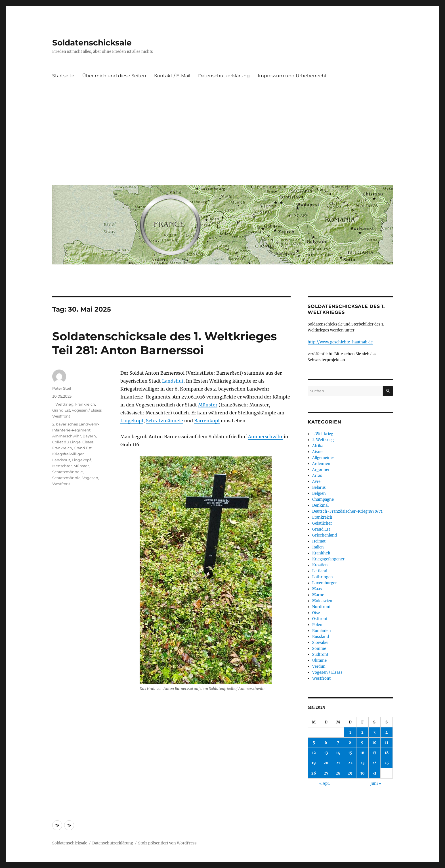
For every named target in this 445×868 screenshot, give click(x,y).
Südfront (320, 655)
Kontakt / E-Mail (172, 76)
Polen (317, 625)
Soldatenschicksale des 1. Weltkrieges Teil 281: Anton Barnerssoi (164, 343)
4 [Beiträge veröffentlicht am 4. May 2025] (387, 732)
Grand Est (61, 410)
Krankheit (321, 553)
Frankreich (85, 404)
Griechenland (325, 535)
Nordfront (321, 607)
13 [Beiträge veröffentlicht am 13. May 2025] (326, 753)
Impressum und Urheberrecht (292, 76)
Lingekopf (132, 421)
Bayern (89, 436)
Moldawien (322, 601)
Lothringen (323, 577)
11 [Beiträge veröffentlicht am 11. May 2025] (387, 743)
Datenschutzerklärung (224, 76)
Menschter (62, 466)
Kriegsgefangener (328, 559)
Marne (318, 595)
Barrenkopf (207, 421)
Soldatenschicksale (92, 43)
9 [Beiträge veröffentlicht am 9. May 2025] (362, 743)
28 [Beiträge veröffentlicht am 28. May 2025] (338, 773)
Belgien (319, 494)
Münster (208, 405)
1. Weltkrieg (63, 404)
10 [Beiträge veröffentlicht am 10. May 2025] (374, 743)
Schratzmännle (66, 478)
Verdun (319, 666)
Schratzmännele (164, 421)
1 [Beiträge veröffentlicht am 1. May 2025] (350, 732)
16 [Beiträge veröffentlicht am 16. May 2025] (362, 753)
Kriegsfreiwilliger (68, 454)
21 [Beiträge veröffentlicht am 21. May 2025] (338, 763)
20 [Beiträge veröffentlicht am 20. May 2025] (326, 763)
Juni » (376, 784)
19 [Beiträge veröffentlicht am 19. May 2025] (314, 763)
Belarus (319, 488)
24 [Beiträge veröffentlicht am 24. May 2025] (374, 763)
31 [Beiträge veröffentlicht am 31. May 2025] (374, 773)
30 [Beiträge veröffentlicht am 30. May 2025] (362, 773)
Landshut (173, 381)
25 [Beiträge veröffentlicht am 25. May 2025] (387, 763)
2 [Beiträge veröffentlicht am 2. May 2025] (362, 732)
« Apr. (325, 784)
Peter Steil (62, 388)
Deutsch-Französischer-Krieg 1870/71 (347, 511)
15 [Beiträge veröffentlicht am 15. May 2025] (350, 753)
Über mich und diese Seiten (114, 76)
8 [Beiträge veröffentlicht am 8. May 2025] (350, 743)
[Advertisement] (224, 138)
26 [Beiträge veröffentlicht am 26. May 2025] (314, 773)
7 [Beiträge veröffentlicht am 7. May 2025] (338, 743)
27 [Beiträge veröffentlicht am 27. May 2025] (326, 773)
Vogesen (90, 478)
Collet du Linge (66, 442)
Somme (319, 649)
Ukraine (319, 661)
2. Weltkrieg (323, 440)
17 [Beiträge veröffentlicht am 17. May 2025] (374, 753)
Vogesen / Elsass (87, 410)
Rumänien (322, 631)
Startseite (63, 76)
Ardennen (321, 464)
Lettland (320, 571)
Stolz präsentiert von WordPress (167, 843)
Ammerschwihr (265, 437)
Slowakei (320, 643)
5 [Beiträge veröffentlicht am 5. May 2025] (314, 743)
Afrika (318, 446)
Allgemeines (323, 458)
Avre (316, 482)
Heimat (319, 541)
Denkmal (320, 505)
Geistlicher (322, 523)
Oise (316, 613)
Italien (318, 547)
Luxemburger (325, 583)
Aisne (317, 452)
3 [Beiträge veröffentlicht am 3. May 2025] (374, 732)
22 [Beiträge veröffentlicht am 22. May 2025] (350, 763)
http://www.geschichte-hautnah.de (340, 342)
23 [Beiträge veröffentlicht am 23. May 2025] (362, 763)
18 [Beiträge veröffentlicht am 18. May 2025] (387, 753)
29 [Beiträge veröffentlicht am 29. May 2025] (350, 773)
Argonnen (321, 470)
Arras (317, 476)
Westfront (61, 416)
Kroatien (320, 565)
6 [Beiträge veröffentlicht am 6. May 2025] (326, 743)
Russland (321, 637)
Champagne (323, 499)
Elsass (88, 442)
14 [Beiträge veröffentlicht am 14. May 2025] (338, 753)
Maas (317, 589)
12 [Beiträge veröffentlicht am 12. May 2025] (314, 753)
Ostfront (320, 619)
